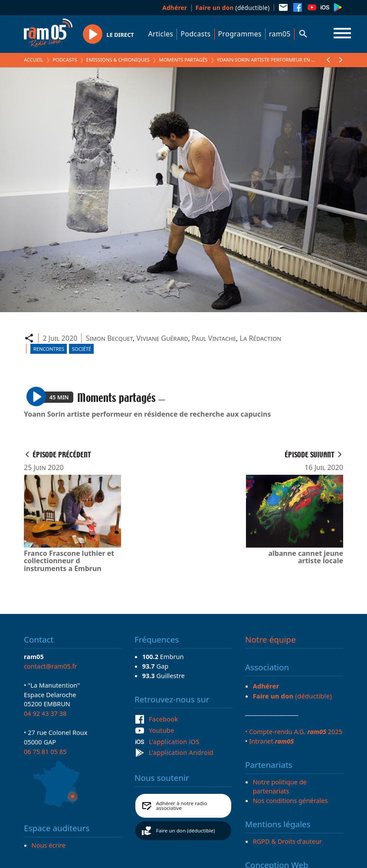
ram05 (280, 34)
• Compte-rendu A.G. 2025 (294, 731)
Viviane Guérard (162, 338)
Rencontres (49, 349)
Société (82, 349)
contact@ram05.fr (51, 666)
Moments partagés (183, 60)
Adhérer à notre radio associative (182, 806)
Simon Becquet (109, 338)
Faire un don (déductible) (186, 830)
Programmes (240, 34)
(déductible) (233, 8)
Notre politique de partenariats (280, 786)
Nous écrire (49, 845)
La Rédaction (261, 338)
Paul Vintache (214, 338)
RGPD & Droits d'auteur (287, 841)
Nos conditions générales (290, 800)
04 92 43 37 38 (45, 713)
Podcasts (195, 34)
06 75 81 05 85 (45, 751)
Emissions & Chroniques (118, 60)
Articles (161, 34)
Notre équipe (270, 640)
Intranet (271, 741)
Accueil (34, 60)
